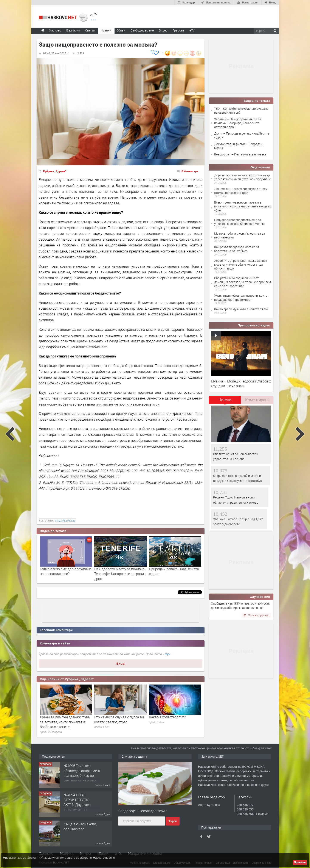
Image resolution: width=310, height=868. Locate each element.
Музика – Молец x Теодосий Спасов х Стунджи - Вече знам (241, 383)
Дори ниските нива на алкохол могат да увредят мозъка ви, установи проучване (243, 177)
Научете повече (104, 858)
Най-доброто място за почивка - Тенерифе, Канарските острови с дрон (120, 574)
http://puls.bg (65, 520)
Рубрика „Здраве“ (55, 171)
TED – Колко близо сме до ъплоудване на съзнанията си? (241, 110)
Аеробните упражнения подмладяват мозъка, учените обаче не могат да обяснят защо (241, 264)
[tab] (225, 401)
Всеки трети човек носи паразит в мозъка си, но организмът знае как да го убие (243, 206)
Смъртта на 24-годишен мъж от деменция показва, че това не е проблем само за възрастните (243, 282)
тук (167, 654)
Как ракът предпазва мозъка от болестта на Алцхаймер (237, 249)
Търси (173, 821)
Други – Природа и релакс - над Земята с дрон (242, 135)
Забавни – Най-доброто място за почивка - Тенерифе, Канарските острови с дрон (238, 123)
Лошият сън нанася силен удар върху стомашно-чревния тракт (241, 191)
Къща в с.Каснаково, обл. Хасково (80, 826)
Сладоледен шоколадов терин (143, 811)
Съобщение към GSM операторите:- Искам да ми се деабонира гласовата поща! (241, 606)
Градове (178, 30)
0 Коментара (190, 171)
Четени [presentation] (225, 400)
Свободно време (142, 30)
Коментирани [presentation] (257, 400)
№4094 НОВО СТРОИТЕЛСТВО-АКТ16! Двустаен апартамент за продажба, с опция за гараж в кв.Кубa (81, 807)
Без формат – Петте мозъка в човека (240, 154)
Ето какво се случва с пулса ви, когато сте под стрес (119, 719)
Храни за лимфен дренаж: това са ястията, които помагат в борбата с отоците (65, 722)
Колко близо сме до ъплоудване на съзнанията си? (66, 571)
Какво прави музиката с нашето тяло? (241, 309)
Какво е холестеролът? (167, 717)
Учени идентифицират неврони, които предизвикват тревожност (241, 297)
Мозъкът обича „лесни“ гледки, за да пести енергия (240, 235)
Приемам (300, 862)
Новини (106, 30)
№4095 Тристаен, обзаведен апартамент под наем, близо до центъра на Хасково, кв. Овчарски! (82, 775)
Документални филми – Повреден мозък (238, 146)
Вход (121, 664)
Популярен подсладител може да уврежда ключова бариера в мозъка (240, 222)
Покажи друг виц (257, 615)
